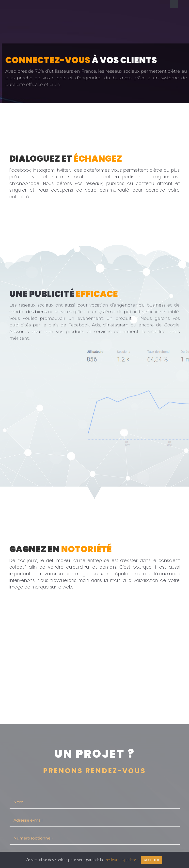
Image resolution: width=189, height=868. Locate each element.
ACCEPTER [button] (151, 860)
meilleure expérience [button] (122, 860)
